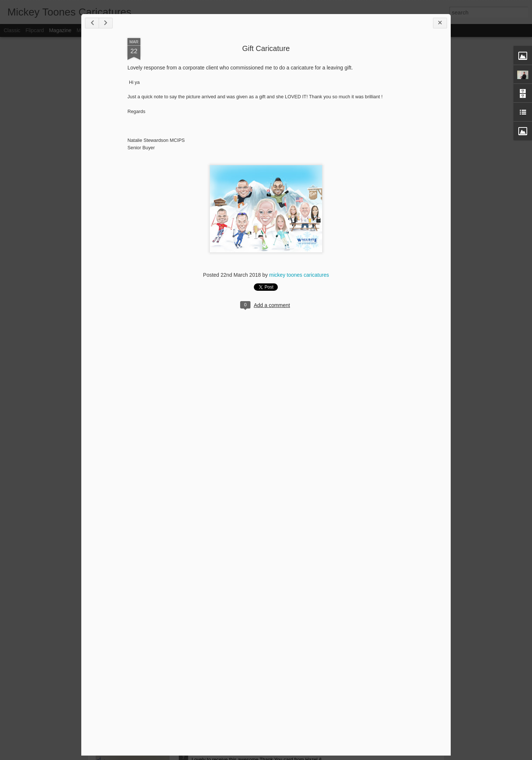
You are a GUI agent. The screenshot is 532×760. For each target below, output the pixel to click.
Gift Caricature (266, 48)
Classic (12, 30)
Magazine (60, 30)
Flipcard (35, 30)
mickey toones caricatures (299, 275)
